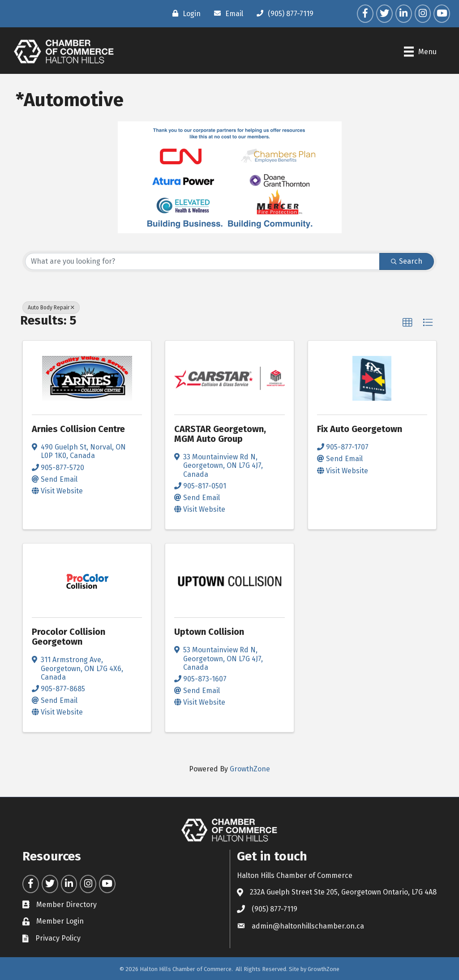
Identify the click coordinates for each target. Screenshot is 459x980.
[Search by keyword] (202, 261)
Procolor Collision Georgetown (69, 637)
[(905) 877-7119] (283, 13)
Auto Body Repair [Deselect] (51, 308)
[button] (408, 323)
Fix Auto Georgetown (360, 429)
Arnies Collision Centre (78, 429)
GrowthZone (250, 769)
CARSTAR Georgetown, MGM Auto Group (220, 434)
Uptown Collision (209, 632)
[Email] (226, 13)
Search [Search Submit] (407, 261)
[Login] (184, 13)
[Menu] (420, 51)
